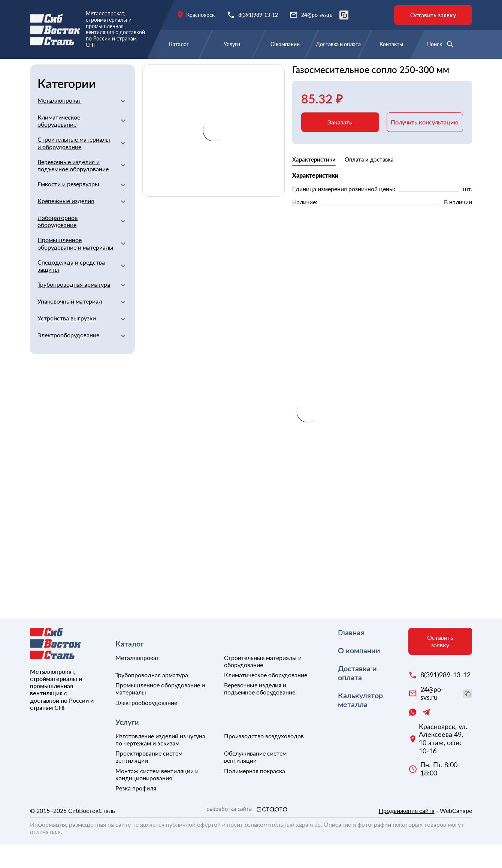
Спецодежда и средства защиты (71, 289)
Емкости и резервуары (68, 207)
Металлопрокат (59, 124)
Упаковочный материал (70, 325)
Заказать (340, 146)
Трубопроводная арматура (74, 308)
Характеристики (314, 183)
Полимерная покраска (255, 794)
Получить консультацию (425, 146)
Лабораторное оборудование (58, 245)
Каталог (179, 44)
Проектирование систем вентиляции (149, 780)
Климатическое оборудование (59, 144)
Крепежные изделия (66, 224)
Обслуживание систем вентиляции (255, 780)
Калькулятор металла (360, 723)
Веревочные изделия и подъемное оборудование (73, 189)
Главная (42, 70)
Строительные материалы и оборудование (160, 70)
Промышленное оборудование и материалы (75, 267)
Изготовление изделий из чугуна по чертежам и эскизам (160, 763)
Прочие (332, 70)
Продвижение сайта (407, 834)
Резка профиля (136, 812)
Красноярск (200, 15)
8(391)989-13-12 (258, 15)
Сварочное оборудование (273, 70)
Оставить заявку (433, 15)
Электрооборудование (68, 358)
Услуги (232, 44)
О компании (285, 44)
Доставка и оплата (338, 44)
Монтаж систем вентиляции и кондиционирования (157, 798)
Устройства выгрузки (67, 342)
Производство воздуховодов (264, 759)
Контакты (391, 44)
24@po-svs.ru (325, 15)
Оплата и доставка (369, 183)
